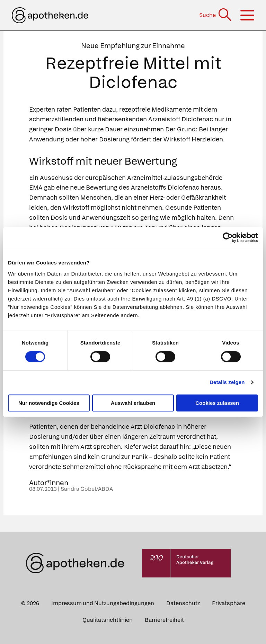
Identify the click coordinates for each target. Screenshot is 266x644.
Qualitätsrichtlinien (108, 620)
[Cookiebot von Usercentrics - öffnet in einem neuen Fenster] (228, 237)
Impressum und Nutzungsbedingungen (103, 603)
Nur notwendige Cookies (49, 403)
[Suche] (216, 15)
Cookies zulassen (217, 403)
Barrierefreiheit (164, 620)
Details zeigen (227, 382)
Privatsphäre (229, 603)
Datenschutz (183, 603)
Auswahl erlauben (133, 403)
